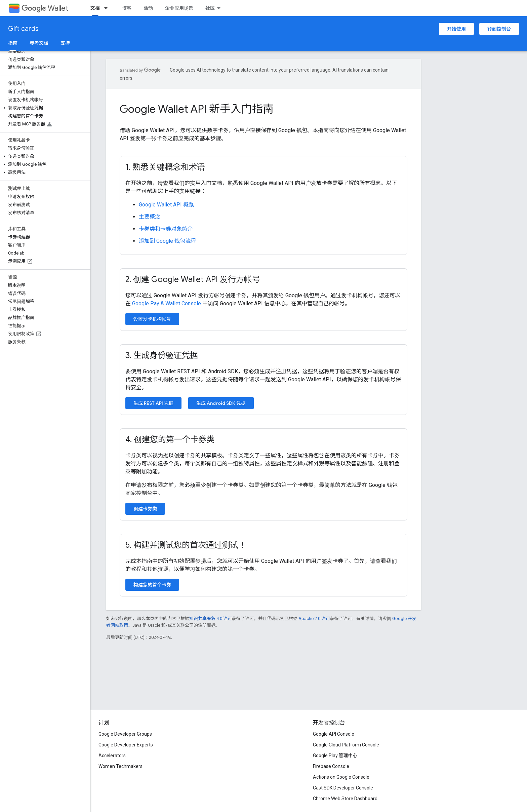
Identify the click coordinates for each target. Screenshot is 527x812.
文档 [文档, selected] (95, 8)
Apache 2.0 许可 (314, 618)
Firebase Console (331, 766)
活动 (148, 8)
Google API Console (334, 734)
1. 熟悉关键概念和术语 (165, 167)
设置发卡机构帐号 (152, 319)
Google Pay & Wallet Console (167, 303)
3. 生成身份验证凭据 (162, 355)
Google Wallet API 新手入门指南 (197, 109)
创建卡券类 (145, 509)
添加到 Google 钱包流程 (167, 241)
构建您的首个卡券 (152, 585)
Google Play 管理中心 (335, 756)
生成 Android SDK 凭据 (221, 403)
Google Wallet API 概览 (166, 205)
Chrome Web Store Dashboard (345, 799)
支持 (65, 43)
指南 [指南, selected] (13, 43)
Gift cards (23, 29)
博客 (127, 8)
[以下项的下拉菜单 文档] (108, 8)
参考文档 (39, 43)
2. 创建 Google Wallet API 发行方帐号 (193, 279)
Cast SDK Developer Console (343, 788)
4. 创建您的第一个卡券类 (170, 439)
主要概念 (150, 217)
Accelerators (112, 756)
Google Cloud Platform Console (346, 745)
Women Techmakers (120, 766)
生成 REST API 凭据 (153, 403)
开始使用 (456, 29)
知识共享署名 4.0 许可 (211, 618)
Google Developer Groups (125, 734)
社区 (210, 8)
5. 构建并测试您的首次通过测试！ (186, 545)
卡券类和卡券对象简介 (166, 229)
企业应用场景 (179, 8)
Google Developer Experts (126, 745)
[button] (44, 108)
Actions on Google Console (341, 777)
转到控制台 (499, 29)
